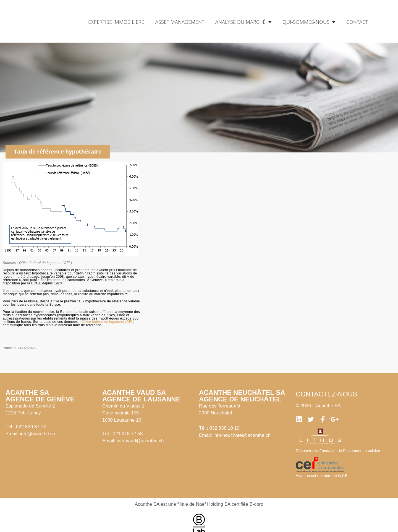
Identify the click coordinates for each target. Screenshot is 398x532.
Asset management (180, 22)
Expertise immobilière (116, 22)
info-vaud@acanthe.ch (140, 441)
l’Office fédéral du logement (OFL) (107, 322)
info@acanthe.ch (38, 434)
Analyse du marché (243, 22)
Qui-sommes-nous (309, 22)
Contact (357, 22)
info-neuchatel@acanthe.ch (242, 435)
